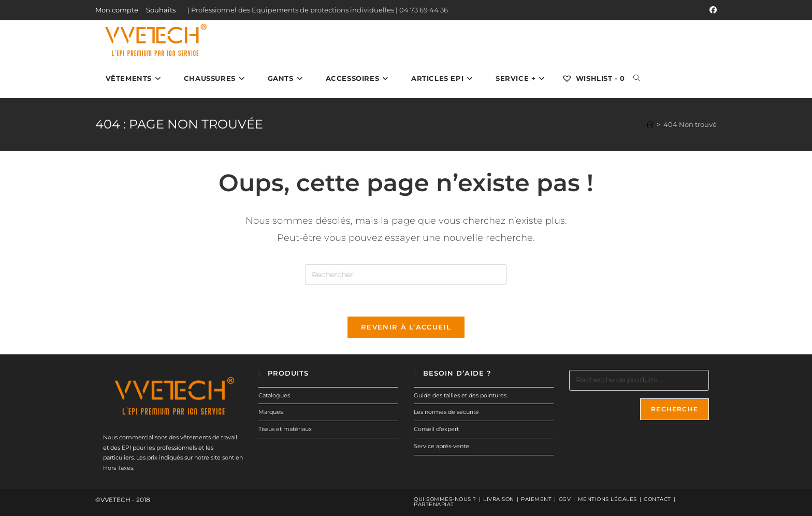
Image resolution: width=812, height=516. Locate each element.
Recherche (675, 408)
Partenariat (434, 504)
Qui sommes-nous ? (445, 499)
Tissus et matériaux (285, 429)
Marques (271, 412)
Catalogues (274, 395)
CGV (565, 499)
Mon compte (117, 10)
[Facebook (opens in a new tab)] (712, 10)
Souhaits (161, 10)
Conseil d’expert (436, 429)
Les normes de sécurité (446, 412)
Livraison (499, 499)
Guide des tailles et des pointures (460, 395)
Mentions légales (607, 499)
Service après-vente (441, 446)
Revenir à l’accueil (406, 327)
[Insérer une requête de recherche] (406, 275)
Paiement (536, 499)
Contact (657, 499)
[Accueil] (650, 124)
